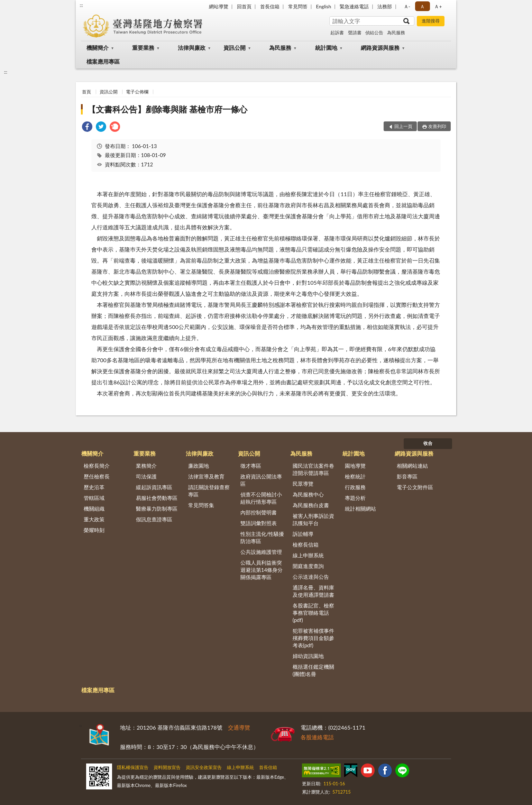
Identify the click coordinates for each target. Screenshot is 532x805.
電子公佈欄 (137, 92)
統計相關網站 (360, 509)
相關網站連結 (412, 466)
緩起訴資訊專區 (154, 487)
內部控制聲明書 (259, 512)
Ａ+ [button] (438, 6)
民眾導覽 (303, 484)
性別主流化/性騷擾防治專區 (262, 537)
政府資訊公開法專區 (261, 480)
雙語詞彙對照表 (259, 523)
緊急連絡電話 (354, 6)
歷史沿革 (94, 487)
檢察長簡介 (97, 466)
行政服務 (355, 487)
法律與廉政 (192, 48)
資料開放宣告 (167, 767)
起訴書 (337, 33)
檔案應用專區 (103, 61)
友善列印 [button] (437, 126)
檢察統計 (355, 476)
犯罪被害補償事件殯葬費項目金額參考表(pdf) (313, 638)
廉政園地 (199, 466)
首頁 (86, 92)
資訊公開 (235, 48)
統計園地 (326, 48)
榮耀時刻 (94, 530)
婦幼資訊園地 (308, 656)
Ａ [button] (422, 6)
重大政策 (94, 519)
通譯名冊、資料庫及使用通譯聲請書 (313, 591)
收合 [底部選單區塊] (428, 443)
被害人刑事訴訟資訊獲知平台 (313, 519)
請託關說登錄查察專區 (209, 491)
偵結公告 (374, 33)
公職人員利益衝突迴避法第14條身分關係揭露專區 (262, 570)
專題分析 (355, 498)
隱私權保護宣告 (133, 767)
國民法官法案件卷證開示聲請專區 (313, 469)
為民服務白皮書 (311, 505)
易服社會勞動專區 (157, 498)
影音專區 (407, 476)
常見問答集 (201, 505)
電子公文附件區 (415, 487)
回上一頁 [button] (403, 126)
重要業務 (143, 48)
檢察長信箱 (306, 545)
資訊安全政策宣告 (204, 767)
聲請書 (355, 33)
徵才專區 (251, 466)
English (324, 6)
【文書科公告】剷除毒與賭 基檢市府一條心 (167, 109)
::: (81, 5)
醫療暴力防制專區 (157, 509)
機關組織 (94, 509)
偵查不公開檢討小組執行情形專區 (261, 498)
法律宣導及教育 (206, 476)
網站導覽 (219, 6)
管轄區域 (94, 498)
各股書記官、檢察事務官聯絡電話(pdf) (313, 613)
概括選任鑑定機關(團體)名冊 (313, 670)
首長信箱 (270, 6)
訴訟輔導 (303, 534)
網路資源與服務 (380, 48)
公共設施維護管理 (261, 552)
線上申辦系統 (308, 555)
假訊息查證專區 (154, 519)
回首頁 (244, 6)
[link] (87, 127)
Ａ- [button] (407, 6)
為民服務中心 (308, 494)
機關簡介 (98, 48)
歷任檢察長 (97, 476)
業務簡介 (146, 466)
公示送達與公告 (311, 577)
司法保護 (146, 476)
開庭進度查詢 (308, 566)
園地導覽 (355, 466)
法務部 (385, 6)
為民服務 (396, 33)
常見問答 (298, 6)
